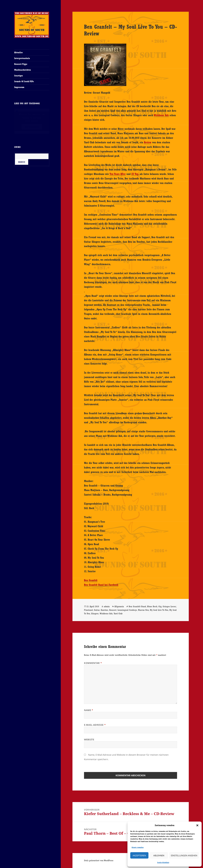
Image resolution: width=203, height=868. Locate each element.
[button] (197, 825)
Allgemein (119, 606)
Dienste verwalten (138, 847)
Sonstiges (19, 76)
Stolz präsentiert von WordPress (99, 860)
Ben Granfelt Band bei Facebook (101, 585)
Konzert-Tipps (21, 64)
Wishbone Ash (161, 115)
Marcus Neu (143, 610)
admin (107, 606)
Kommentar (93, 663)
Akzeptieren (139, 855)
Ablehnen (159, 855)
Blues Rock (152, 606)
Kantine (104, 610)
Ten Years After (118, 174)
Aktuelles (18, 52)
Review (148, 142)
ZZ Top (135, 174)
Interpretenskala (22, 58)
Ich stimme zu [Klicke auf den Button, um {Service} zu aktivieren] (32, 127)
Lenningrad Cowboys (127, 610)
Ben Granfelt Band (137, 606)
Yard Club (118, 614)
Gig (160, 606)
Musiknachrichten (23, 70)
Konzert (113, 610)
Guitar (97, 610)
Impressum (19, 87)
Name (89, 710)
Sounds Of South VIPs (24, 81)
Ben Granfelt (91, 580)
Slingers (95, 614)
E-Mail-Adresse (95, 725)
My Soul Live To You (159, 610)
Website (89, 740)
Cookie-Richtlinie (163, 862)
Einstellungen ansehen (184, 855)
